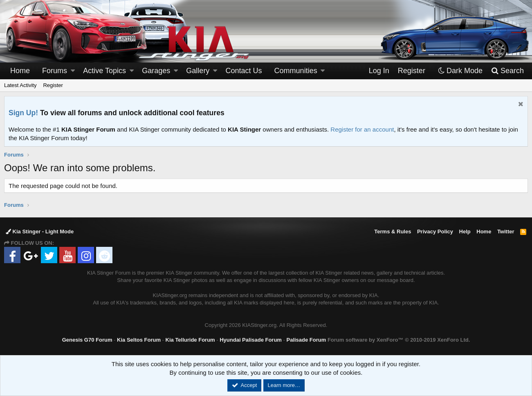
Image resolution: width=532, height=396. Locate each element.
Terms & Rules (393, 232)
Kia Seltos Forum (139, 340)
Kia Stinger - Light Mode (40, 232)
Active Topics (104, 71)
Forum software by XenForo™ (399, 340)
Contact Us (244, 71)
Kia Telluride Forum (190, 340)
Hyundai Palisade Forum (251, 340)
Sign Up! (23, 113)
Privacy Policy (435, 232)
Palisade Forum (306, 340)
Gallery (198, 71)
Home (20, 71)
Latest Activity (20, 85)
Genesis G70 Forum (87, 340)
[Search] (507, 71)
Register (53, 85)
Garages (156, 71)
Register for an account (362, 129)
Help (465, 232)
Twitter (506, 232)
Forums (55, 71)
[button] (73, 71)
